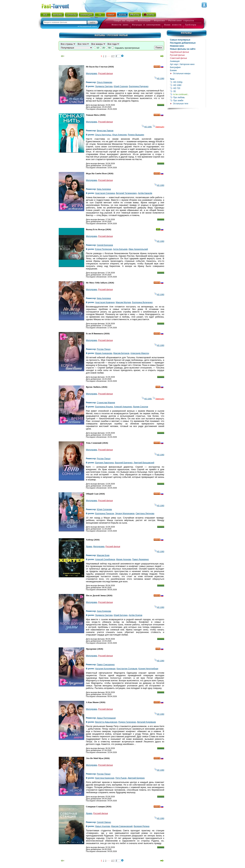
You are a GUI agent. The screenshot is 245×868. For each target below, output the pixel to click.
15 (98, 48)
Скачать (161, 105)
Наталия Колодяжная (105, 669)
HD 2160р (188, 82)
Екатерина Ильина (104, 407)
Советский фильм (178, 58)
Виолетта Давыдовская (106, 722)
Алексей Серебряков (105, 559)
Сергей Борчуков (105, 245)
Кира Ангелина (104, 189)
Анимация (175, 61)
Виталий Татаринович (126, 193)
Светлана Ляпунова (145, 514)
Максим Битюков (121, 353)
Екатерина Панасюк (105, 514)
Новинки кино (177, 46)
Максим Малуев (123, 302)
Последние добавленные (183, 43)
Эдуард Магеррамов (125, 514)
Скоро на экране (124, 21)
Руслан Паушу (104, 349)
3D (188, 91)
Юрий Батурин (121, 615)
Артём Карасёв (145, 193)
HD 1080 (188, 85)
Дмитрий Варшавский (144, 463)
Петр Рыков (121, 778)
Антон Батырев (120, 249)
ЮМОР (111, 15)
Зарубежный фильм (179, 52)
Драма (89, 547)
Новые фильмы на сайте (183, 49)
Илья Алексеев (120, 135)
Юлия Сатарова (104, 509)
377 (113, 56)
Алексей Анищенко (123, 407)
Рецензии (160, 21)
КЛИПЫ (149, 15)
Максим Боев (103, 555)
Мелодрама (91, 73)
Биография (175, 67)
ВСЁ (45, 15)
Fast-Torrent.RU (59, 6)
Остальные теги (181, 104)
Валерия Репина (142, 826)
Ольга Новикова (104, 82)
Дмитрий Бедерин (136, 778)
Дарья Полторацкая (106, 718)
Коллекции (144, 21)
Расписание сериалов (181, 21)
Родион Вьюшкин (136, 135)
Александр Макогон (140, 353)
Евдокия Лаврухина (104, 463)
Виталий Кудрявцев (146, 722)
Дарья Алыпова (103, 826)
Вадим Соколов (141, 407)
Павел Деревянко (141, 559)
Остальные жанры (182, 73)
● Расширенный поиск (87, 26)
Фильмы (186, 33)
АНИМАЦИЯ (86, 15)
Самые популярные (180, 40)
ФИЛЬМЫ (58, 15)
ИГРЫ (135, 15)
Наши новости (173, 25)
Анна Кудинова (104, 611)
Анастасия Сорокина (105, 193)
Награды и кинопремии (146, 25)
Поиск (159, 48)
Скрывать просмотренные (127, 48)
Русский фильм (177, 55)
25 (104, 48)
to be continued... (188, 94)
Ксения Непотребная (148, 669)
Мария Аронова (124, 559)
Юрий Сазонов (121, 86)
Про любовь (188, 97)
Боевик (173, 70)
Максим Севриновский (122, 826)
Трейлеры (191, 25)
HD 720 (188, 88)
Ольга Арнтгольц (103, 135)
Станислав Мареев (106, 403)
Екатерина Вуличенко (142, 302)
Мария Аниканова (104, 353)
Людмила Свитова (104, 86)
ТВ (100, 15)
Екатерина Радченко (139, 86)
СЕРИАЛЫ (71, 15)
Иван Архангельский (138, 249)
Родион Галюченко (127, 722)
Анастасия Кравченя (105, 302)
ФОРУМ (122, 15)
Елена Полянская (103, 249)
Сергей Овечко (104, 822)
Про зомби (188, 100)
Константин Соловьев (127, 669)
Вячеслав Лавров (105, 131)
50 (109, 48)
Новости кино (120, 25)
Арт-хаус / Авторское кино (182, 64)
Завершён (158, 127)
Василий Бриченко (124, 463)
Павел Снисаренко (106, 665)
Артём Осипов (135, 615)
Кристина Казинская (105, 778)
